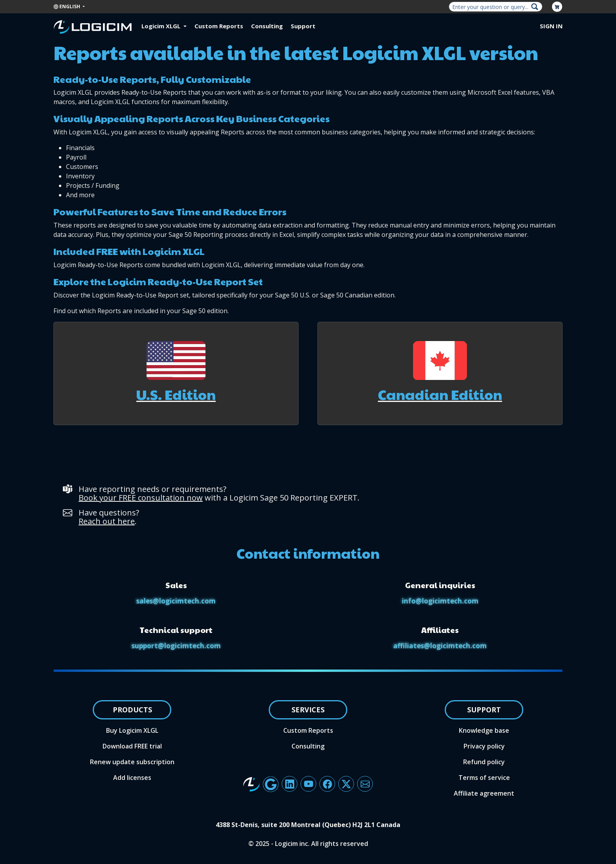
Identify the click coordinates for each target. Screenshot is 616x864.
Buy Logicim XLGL (132, 730)
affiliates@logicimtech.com (440, 646)
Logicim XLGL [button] (162, 26)
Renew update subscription (132, 762)
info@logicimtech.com (440, 601)
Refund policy (484, 762)
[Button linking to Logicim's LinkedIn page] (290, 784)
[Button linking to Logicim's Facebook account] (327, 784)
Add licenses (132, 778)
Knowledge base (484, 730)
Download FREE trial (132, 746)
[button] (176, 374)
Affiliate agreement (484, 793)
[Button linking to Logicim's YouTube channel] (308, 784)
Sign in (551, 26)
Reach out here (107, 521)
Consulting (267, 26)
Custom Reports (219, 26)
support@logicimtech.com (176, 646)
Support (303, 26)
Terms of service (484, 778)
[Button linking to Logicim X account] (346, 784)
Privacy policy (484, 746)
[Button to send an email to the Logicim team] (365, 784)
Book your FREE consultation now (141, 498)
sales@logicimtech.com (176, 601)
